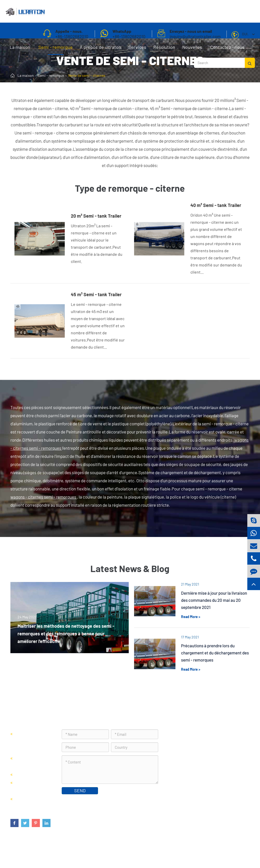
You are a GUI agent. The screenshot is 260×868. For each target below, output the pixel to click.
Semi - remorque (55, 50)
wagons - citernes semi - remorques (44, 497)
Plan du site (185, 851)
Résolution (164, 50)
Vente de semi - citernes (87, 75)
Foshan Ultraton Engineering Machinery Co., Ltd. (76, 851)
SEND (80, 790)
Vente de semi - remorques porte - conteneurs (32, 742)
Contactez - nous (227, 50)
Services (137, 50)
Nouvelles (192, 50)
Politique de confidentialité (224, 851)
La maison (20, 50)
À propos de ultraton (100, 50)
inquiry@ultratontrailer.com (200, 768)
